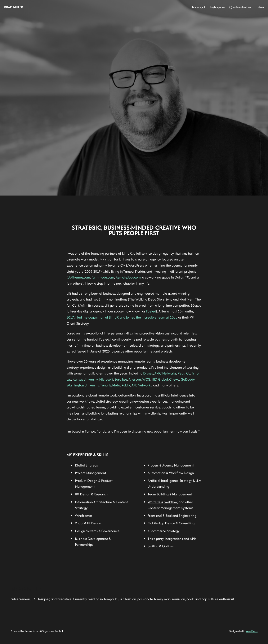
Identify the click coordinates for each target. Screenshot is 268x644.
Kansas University (85, 379)
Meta (116, 385)
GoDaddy (188, 379)
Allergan (135, 379)
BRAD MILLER (14, 7)
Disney (148, 373)
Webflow (171, 502)
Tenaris (106, 385)
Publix (126, 385)
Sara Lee (121, 379)
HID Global (160, 379)
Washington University (83, 385)
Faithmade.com (103, 277)
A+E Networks (142, 385)
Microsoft (106, 379)
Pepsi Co (184, 373)
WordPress (155, 502)
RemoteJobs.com (128, 277)
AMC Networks (165, 373)
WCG (146, 379)
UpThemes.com (79, 277)
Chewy (174, 379)
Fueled (151, 311)
